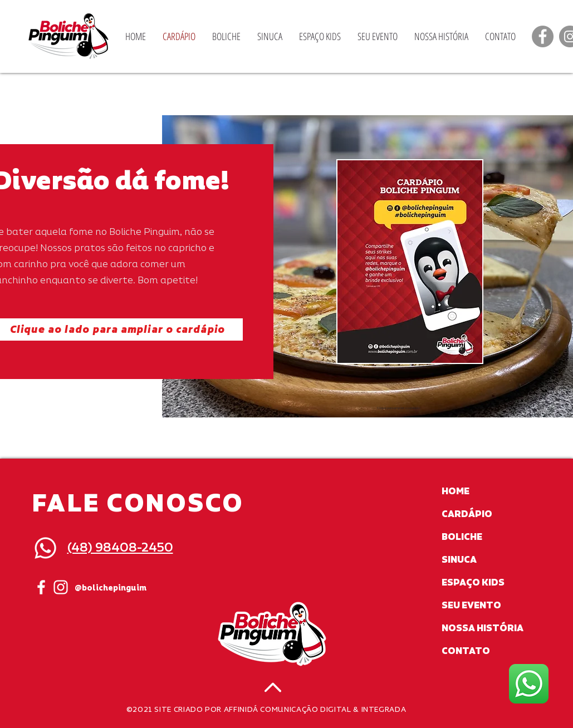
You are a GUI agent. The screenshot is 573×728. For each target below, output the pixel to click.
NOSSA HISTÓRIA (483, 628)
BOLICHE (462, 537)
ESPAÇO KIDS (473, 583)
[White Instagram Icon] (61, 587)
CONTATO (466, 651)
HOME (456, 491)
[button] (410, 262)
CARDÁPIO (467, 514)
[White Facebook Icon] (41, 587)
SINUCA (459, 560)
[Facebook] (543, 36)
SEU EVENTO (471, 606)
